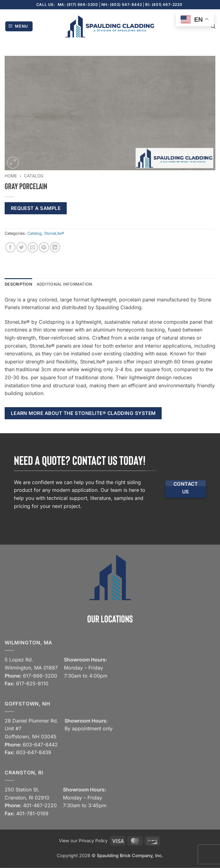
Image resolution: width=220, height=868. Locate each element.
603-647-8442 (40, 745)
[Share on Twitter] (22, 247)
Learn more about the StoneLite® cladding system (83, 413)
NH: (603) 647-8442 (122, 4)
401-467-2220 (40, 805)
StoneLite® (54, 233)
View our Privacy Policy (83, 841)
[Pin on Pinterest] (44, 247)
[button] (19, 27)
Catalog (34, 176)
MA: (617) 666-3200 (78, 4)
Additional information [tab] (65, 284)
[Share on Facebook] (10, 247)
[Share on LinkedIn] (55, 247)
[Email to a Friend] (33, 247)
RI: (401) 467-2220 (164, 4)
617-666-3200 (40, 676)
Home (11, 176)
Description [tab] (18, 284)
